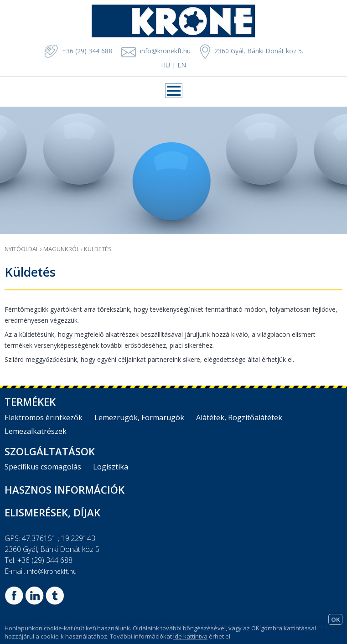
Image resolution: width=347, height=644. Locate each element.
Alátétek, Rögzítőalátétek (239, 417)
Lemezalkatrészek (36, 431)
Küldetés (98, 249)
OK (335, 619)
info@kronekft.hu (165, 51)
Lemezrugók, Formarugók (139, 417)
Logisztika (111, 467)
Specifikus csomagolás (43, 467)
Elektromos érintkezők (44, 417)
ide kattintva (190, 636)
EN (182, 65)
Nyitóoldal (22, 249)
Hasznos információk (65, 489)
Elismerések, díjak (52, 512)
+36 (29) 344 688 (78, 51)
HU (166, 65)
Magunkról (61, 249)
